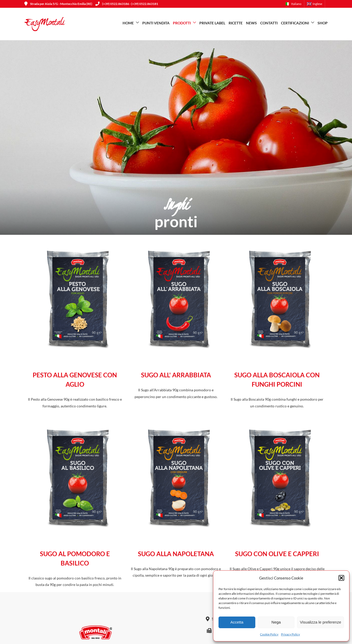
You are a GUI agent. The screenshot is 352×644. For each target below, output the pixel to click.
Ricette (236, 23)
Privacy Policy (290, 634)
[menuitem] (295, 4)
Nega (276, 622)
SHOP (323, 23)
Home (128, 23)
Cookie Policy (269, 634)
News (251, 23)
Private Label (212, 23)
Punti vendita (156, 23)
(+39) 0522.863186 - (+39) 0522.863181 (127, 4)
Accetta (237, 622)
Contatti (269, 23)
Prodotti (182, 23)
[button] (341, 578)
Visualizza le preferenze (321, 622)
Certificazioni (295, 23)
